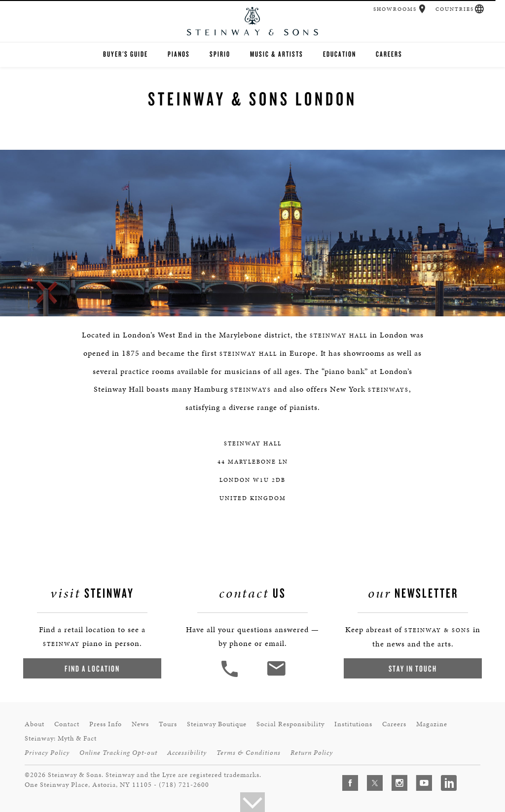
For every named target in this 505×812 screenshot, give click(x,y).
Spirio (220, 54)
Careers (389, 54)
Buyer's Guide (126, 54)
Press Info (106, 724)
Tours (168, 724)
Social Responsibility (290, 724)
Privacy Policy (47, 753)
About (35, 724)
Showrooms (395, 9)
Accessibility (187, 753)
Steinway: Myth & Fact (61, 738)
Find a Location (92, 668)
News (140, 724)
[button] (422, 9)
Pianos (179, 54)
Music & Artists (277, 54)
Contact (67, 724)
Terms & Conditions (249, 753)
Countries (455, 9)
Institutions (353, 724)
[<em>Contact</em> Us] (276, 676)
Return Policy (312, 753)
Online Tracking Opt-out (118, 753)
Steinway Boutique (217, 724)
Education (340, 54)
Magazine (432, 724)
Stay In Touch (413, 668)
